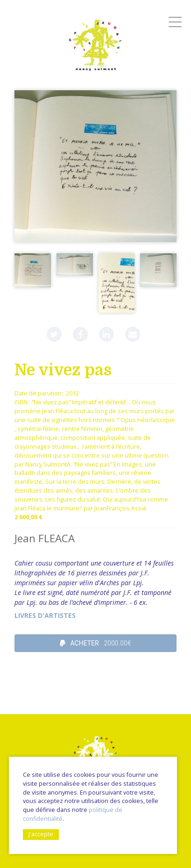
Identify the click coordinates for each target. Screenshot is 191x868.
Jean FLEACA (45, 538)
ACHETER (95, 643)
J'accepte (41, 834)
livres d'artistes (45, 615)
